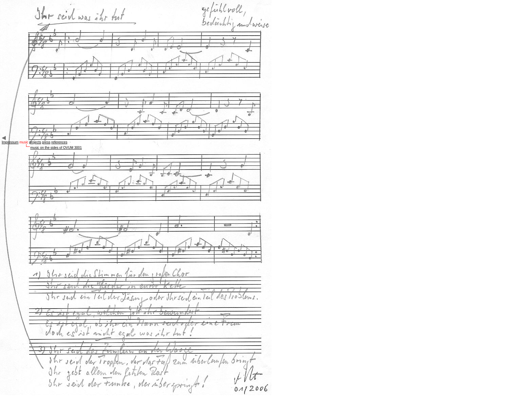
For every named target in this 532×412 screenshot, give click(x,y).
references (59, 142)
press (46, 142)
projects (35, 142)
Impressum (10, 142)
